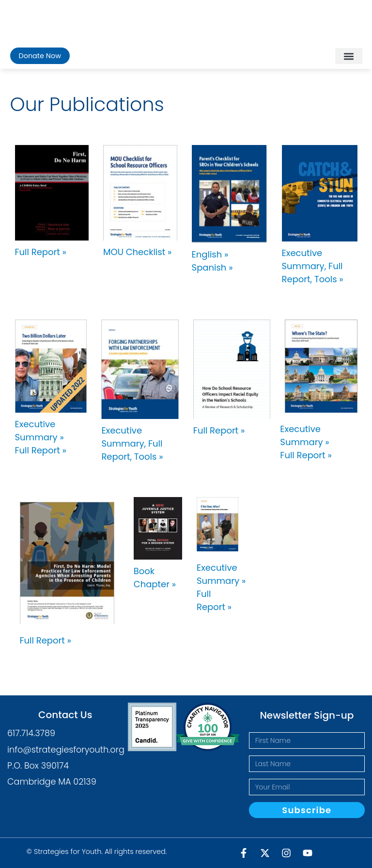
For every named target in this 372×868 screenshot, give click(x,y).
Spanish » (212, 267)
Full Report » (41, 252)
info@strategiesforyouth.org (66, 750)
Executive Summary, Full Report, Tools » (313, 266)
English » (210, 254)
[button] (349, 56)
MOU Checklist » (137, 252)
